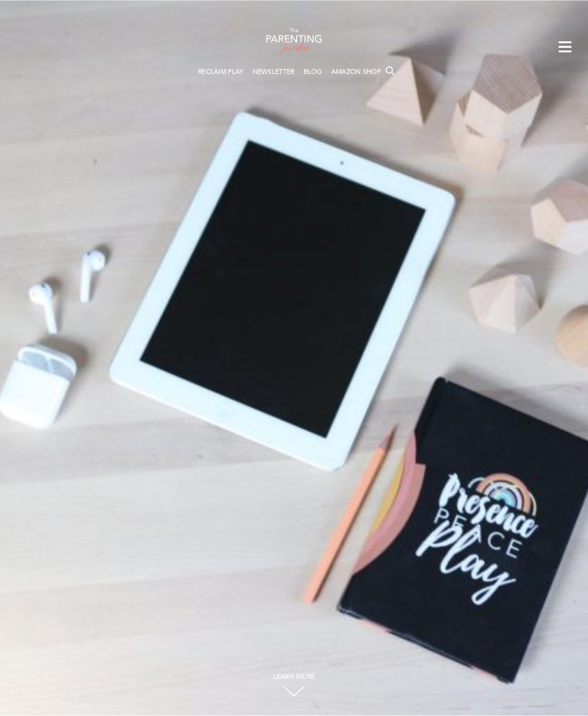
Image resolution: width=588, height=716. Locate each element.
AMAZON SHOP (356, 72)
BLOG (313, 72)
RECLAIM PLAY (221, 72)
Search (390, 71)
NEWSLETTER (274, 72)
